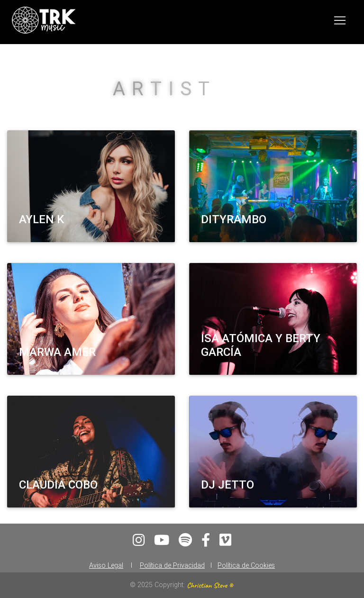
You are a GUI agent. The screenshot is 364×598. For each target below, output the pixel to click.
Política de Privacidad (172, 565)
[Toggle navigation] (340, 22)
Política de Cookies (246, 565)
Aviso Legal (106, 565)
